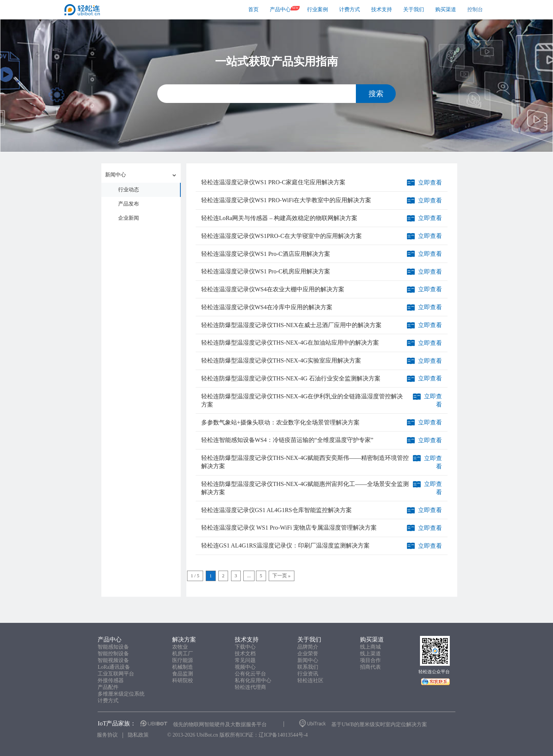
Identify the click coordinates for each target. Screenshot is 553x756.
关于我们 (414, 10)
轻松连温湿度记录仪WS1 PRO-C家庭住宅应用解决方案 (273, 182)
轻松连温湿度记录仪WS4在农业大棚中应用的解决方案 (273, 289)
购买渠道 (446, 10)
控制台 (475, 10)
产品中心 (280, 10)
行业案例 (317, 10)
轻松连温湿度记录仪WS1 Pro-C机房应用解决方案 (266, 271)
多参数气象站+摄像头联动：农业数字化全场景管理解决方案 (280, 422)
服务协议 (107, 735)
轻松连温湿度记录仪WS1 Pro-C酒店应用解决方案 (266, 254)
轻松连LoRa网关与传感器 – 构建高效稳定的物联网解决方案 (279, 218)
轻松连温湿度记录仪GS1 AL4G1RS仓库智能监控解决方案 (276, 510)
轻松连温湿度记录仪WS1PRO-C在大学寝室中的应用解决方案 (282, 236)
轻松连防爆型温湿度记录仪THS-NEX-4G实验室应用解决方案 (281, 360)
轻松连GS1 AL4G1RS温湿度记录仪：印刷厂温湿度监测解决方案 (285, 545)
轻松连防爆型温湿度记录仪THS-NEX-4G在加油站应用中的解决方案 (290, 343)
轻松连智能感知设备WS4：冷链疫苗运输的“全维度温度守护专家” (287, 440)
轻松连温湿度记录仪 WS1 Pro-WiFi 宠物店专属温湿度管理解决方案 (289, 528)
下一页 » (282, 576)
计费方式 (350, 10)
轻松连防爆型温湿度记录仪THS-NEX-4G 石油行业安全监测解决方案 (291, 378)
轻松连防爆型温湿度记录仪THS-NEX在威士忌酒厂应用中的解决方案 (291, 325)
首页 (253, 10)
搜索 (376, 94)
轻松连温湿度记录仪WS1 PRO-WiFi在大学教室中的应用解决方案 (286, 200)
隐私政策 (138, 735)
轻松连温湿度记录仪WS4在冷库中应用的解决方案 (267, 307)
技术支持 (382, 10)
